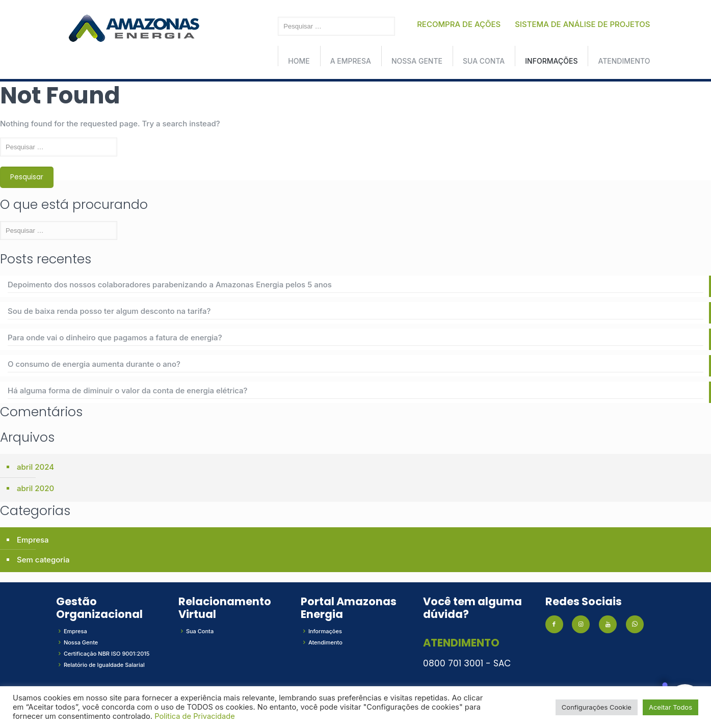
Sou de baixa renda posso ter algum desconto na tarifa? (109, 311)
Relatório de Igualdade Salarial (104, 665)
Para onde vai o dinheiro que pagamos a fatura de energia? (115, 338)
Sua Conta (200, 631)
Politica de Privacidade (195, 716)
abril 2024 (35, 467)
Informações (551, 61)
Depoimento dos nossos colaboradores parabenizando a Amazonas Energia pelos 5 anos (170, 285)
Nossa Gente (417, 61)
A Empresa (351, 61)
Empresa (33, 540)
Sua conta (484, 61)
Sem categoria (43, 560)
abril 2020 (35, 488)
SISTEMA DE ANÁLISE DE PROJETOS (582, 24)
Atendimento (624, 61)
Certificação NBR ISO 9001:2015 (107, 654)
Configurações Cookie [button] (597, 707)
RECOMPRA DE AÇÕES (459, 24)
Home (299, 61)
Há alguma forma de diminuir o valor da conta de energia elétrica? (127, 390)
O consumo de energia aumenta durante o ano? (94, 364)
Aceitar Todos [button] (670, 707)
